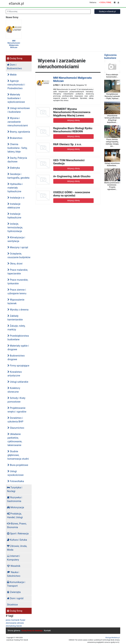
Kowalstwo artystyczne (15, 374)
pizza (8, 620)
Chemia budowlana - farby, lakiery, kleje (17, 148)
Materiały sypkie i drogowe (18, 348)
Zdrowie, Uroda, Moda (17, 548)
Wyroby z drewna (18, 310)
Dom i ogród (15, 598)
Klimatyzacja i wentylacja (16, 239)
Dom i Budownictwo (14, 67)
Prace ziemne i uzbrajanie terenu (17, 292)
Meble (12, 75)
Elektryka (14, 168)
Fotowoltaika (16, 481)
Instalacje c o (16, 198)
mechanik (15, 620)
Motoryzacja (16, 507)
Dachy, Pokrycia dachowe (17, 160)
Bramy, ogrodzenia (19, 132)
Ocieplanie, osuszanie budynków (19, 255)
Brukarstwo (15, 138)
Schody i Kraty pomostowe (16, 400)
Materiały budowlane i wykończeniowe (16, 98)
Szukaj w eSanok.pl (107, 11)
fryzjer (23, 620)
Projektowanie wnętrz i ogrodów (17, 410)
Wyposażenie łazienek (16, 301)
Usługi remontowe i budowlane (19, 110)
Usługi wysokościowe (16, 473)
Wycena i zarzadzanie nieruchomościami (18, 122)
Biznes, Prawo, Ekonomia (17, 525)
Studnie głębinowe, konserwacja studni (18, 455)
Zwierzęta (14, 592)
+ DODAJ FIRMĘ (105, 2)
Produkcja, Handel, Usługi (15, 515)
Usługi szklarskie (18, 382)
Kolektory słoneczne (14, 390)
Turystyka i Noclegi (15, 489)
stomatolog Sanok (14, 626)
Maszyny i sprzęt (18, 247)
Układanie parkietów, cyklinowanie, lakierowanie (15, 440)
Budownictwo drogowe (16, 357)
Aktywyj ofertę (73, 120)
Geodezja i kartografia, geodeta (18, 176)
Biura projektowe (18, 465)
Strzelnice (12, 605)
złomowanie (11, 623)
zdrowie (20, 623)
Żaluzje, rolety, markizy (16, 328)
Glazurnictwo (16, 428)
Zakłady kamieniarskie (15, 318)
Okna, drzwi (15, 264)
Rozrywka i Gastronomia (15, 499)
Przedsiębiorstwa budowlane (18, 338)
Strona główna (14, 631)
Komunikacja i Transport (16, 584)
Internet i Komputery (13, 558)
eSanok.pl (16, 3)
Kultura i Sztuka (17, 540)
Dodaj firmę (15, 58)
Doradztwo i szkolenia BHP (15, 420)
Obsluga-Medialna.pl (112, 638)
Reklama (93, 2)
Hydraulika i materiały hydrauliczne (15, 188)
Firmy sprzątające (18, 366)
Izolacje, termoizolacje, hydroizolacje (15, 227)
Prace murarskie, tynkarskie (18, 282)
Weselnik (14, 566)
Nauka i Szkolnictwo (14, 574)
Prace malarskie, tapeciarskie (18, 272)
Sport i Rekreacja (18, 534)
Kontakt (47, 631)
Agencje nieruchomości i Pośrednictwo (16, 85)
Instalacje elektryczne (14, 206)
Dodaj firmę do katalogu (32, 631)
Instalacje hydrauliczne (14, 216)
